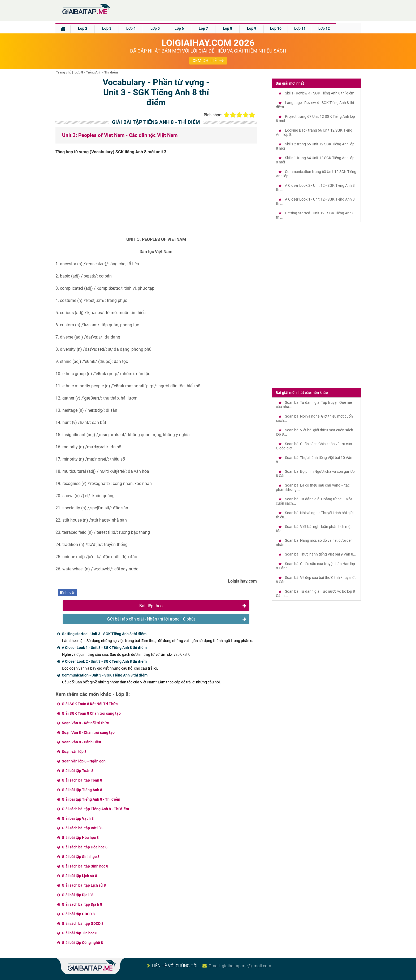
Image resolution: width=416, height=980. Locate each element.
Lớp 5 (155, 28)
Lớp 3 (107, 28)
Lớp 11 (300, 28)
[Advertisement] (156, 198)
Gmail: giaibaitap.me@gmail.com (240, 966)
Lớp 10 (276, 28)
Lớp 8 (228, 28)
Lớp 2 (83, 28)
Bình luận (68, 593)
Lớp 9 (252, 28)
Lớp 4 (131, 28)
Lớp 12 (324, 28)
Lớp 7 (203, 28)
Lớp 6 (179, 28)
